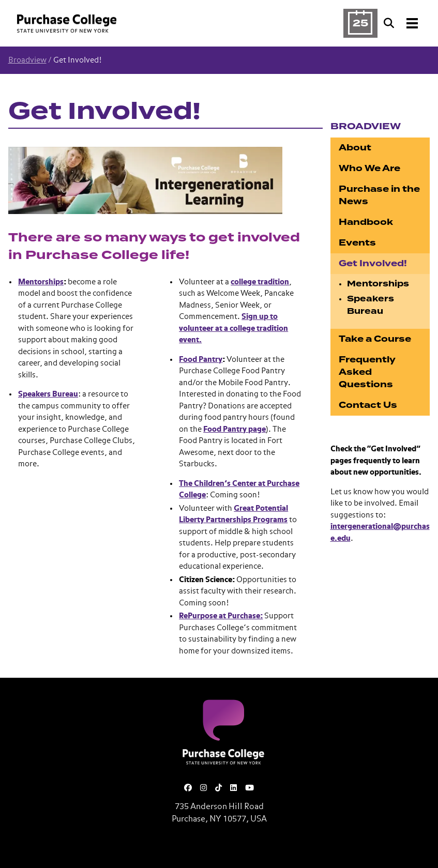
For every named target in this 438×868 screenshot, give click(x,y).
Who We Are (369, 168)
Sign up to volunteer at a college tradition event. (233, 328)
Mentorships (41, 282)
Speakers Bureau (48, 394)
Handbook (366, 222)
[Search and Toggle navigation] (402, 23)
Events (357, 243)
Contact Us (368, 405)
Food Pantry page (235, 429)
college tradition (260, 282)
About (355, 148)
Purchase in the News (379, 195)
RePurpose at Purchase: (221, 616)
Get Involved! (373, 263)
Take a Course (375, 339)
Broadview (27, 60)
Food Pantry (201, 360)
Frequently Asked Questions (367, 372)
